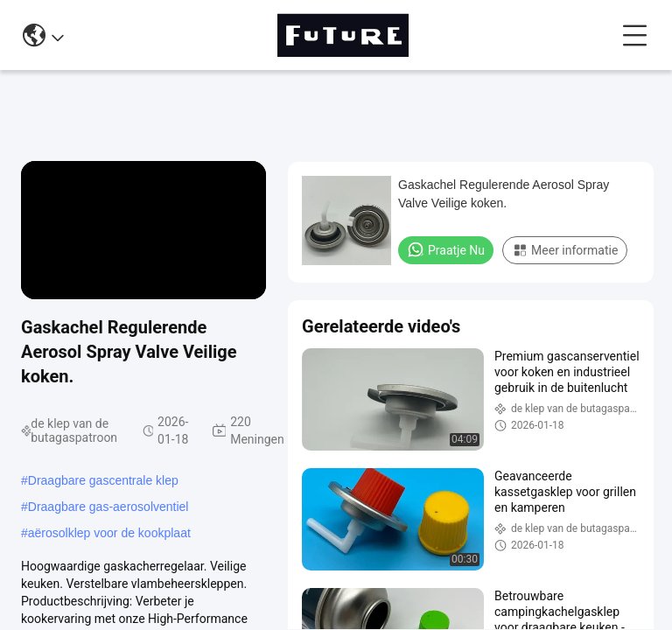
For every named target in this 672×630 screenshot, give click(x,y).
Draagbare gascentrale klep (103, 480)
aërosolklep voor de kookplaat (109, 533)
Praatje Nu (446, 249)
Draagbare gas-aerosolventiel (108, 507)
